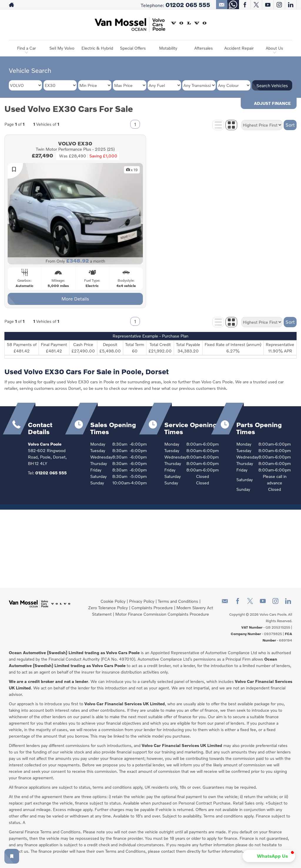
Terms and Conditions (178, 601)
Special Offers (133, 48)
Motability (168, 48)
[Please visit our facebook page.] (245, 5)
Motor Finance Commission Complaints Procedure (162, 614)
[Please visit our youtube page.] (268, 5)
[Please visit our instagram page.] (279, 5)
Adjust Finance (272, 103)
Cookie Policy (113, 601)
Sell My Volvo (62, 48)
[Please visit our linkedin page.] (291, 5)
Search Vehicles (272, 85)
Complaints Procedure (152, 608)
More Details (75, 299)
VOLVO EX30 (75, 143)
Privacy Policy (142, 601)
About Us (274, 48)
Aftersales (204, 48)
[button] (269, 856)
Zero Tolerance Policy (108, 608)
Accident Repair (239, 48)
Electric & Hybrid (97, 48)
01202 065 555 (188, 5)
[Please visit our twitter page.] (256, 5)
